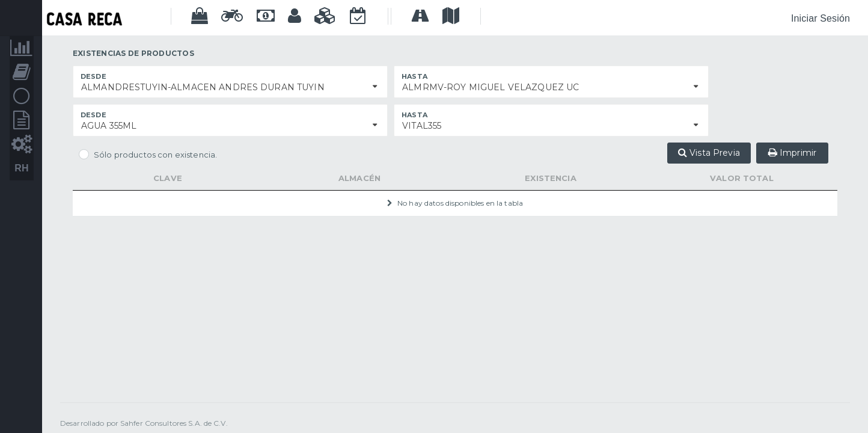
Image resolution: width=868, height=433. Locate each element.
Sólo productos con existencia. (155, 155)
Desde (93, 76)
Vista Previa (709, 153)
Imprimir (792, 153)
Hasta (414, 76)
